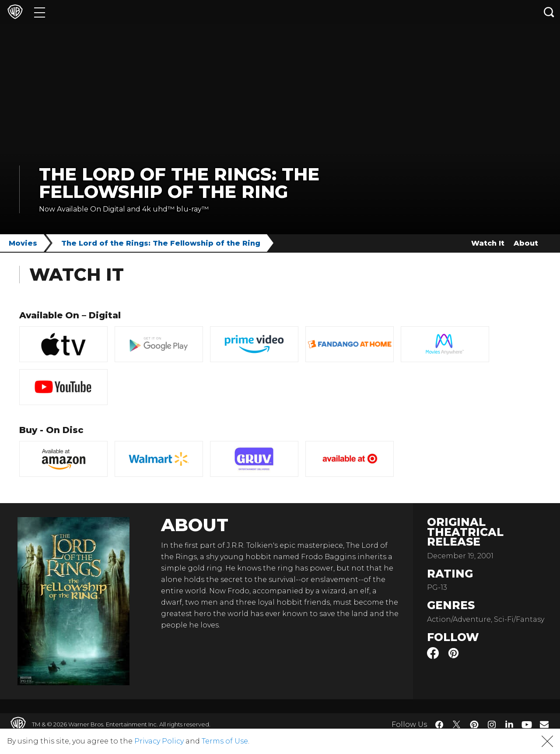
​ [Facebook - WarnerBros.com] (439, 725)
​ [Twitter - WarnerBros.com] (457, 725)
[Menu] (40, 12)
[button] (547, 741)
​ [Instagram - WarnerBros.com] (492, 725)
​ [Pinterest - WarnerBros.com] (474, 725)
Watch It (488, 243)
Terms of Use (225, 741)
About (526, 243)
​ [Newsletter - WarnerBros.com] (544, 724)
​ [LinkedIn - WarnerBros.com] (509, 724)
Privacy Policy (159, 741)
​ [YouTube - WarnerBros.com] (527, 724)
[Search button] (549, 12)
